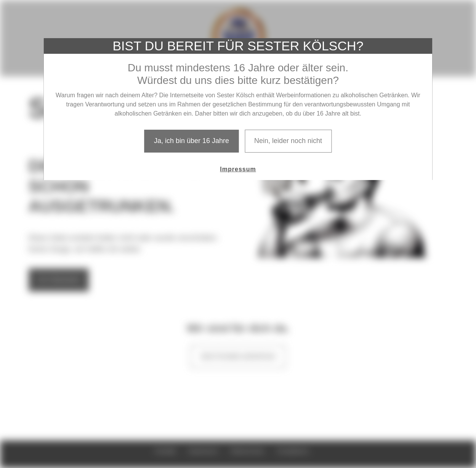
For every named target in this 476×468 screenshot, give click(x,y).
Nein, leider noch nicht (288, 141)
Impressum (238, 169)
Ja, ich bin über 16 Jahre (192, 141)
